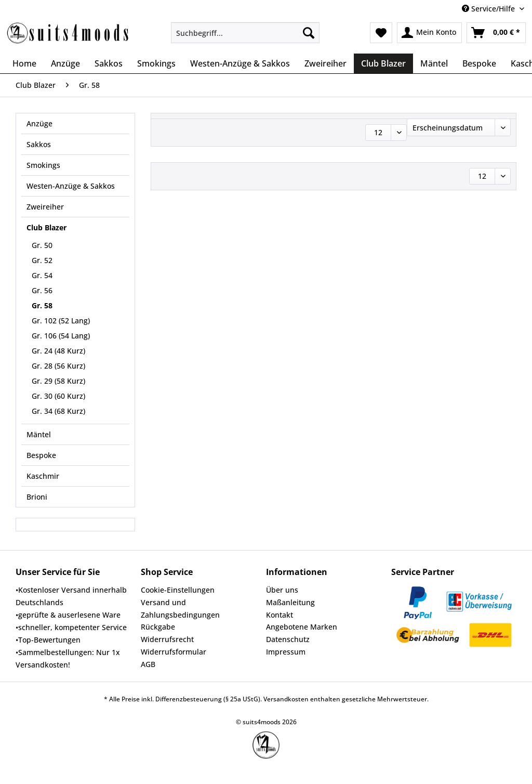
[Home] (24, 63)
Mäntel (39, 434)
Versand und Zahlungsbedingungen (180, 609)
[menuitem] (245, 38)
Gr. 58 (42, 305)
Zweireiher (45, 207)
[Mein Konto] (429, 33)
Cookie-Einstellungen (178, 590)
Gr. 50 (42, 245)
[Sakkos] (109, 63)
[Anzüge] (65, 63)
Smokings (43, 165)
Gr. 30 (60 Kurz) (58, 396)
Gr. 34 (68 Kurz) (58, 411)
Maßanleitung (290, 602)
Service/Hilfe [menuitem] (489, 9)
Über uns (282, 590)
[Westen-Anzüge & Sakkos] (240, 63)
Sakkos (39, 144)
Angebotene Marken (302, 627)
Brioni (37, 497)
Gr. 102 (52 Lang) (61, 321)
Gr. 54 (42, 275)
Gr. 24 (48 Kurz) (58, 351)
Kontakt (280, 615)
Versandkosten (286, 699)
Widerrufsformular (174, 652)
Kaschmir (43, 476)
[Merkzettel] (381, 33)
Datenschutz (288, 639)
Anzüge (39, 123)
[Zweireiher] (325, 63)
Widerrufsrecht (167, 639)
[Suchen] (309, 33)
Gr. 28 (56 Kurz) (58, 366)
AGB (148, 664)
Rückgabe (158, 627)
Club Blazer (46, 227)
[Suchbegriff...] (245, 33)
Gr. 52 (42, 260)
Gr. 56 (42, 290)
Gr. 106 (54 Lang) (61, 336)
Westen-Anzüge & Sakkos (71, 186)
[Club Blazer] (383, 63)
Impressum (286, 652)
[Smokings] (156, 63)
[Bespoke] (479, 63)
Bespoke (41, 455)
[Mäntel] (434, 63)
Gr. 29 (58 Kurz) (58, 381)
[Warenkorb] (496, 33)
